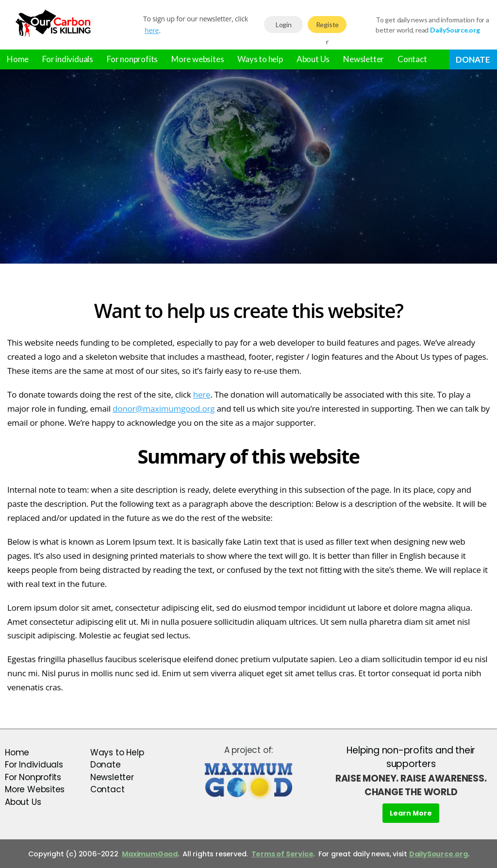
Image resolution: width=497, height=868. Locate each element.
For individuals (68, 59)
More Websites (35, 789)
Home (18, 59)
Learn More (411, 813)
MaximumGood (150, 854)
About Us (313, 59)
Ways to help (260, 59)
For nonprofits (132, 59)
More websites (198, 59)
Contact (412, 59)
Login (284, 25)
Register (328, 27)
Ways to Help (117, 752)
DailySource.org (439, 854)
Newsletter (364, 59)
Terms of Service (282, 854)
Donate (473, 59)
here (152, 30)
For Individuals (34, 765)
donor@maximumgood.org (164, 409)
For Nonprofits (33, 777)
